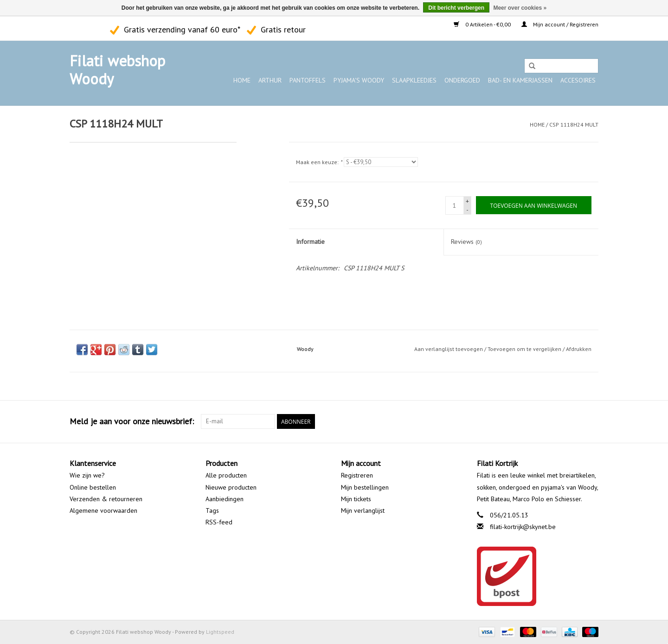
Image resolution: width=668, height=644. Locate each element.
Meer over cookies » (520, 8)
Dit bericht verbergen (456, 8)
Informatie (310, 242)
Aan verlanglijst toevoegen (449, 349)
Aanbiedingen (225, 499)
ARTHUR (270, 80)
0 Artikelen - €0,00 (483, 24)
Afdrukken (579, 349)
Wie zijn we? (87, 475)
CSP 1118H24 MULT (574, 124)
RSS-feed (219, 522)
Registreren (357, 475)
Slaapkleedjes (414, 80)
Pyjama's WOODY (359, 80)
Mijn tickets (356, 499)
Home (242, 80)
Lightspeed (220, 632)
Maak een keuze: (319, 162)
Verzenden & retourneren (106, 499)
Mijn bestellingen (365, 487)
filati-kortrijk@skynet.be (523, 527)
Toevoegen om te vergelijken (525, 349)
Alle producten (226, 475)
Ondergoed (462, 80)
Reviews (466, 242)
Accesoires (578, 80)
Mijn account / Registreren (560, 24)
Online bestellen (93, 487)
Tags (212, 510)
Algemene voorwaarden (103, 510)
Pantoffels (308, 80)
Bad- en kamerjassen (520, 80)
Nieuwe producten (231, 487)
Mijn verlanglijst (363, 510)
